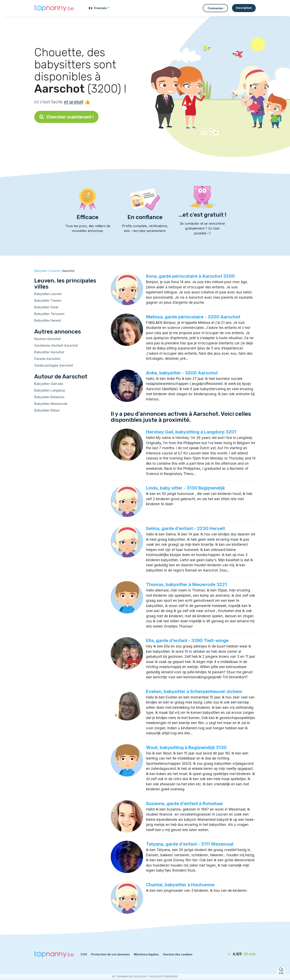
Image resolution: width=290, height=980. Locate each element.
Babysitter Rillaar (47, 410)
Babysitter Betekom (49, 397)
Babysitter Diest (46, 307)
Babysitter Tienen (48, 300)
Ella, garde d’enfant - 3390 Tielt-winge (187, 640)
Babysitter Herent (48, 320)
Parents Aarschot (47, 359)
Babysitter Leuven (48, 294)
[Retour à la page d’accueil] (54, 8)
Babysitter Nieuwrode (51, 404)
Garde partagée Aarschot (54, 365)
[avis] (233, 954)
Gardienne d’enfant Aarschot (56, 345)
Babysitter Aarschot (49, 352)
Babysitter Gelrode (49, 384)
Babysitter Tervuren (49, 314)
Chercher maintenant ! (66, 117)
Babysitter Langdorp (50, 390)
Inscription (244, 8)
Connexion (215, 8)
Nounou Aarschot (47, 339)
